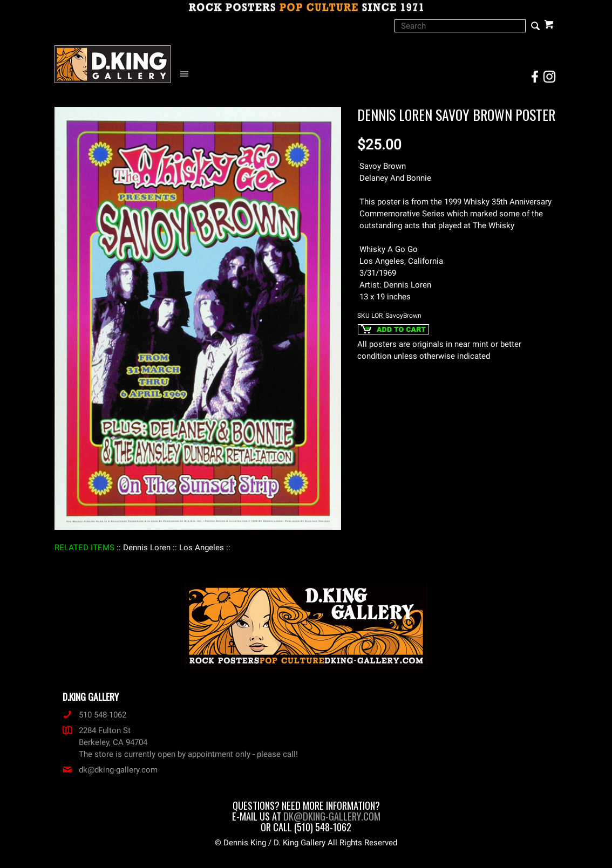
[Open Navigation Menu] (187, 74)
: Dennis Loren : (147, 548)
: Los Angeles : (202, 548)
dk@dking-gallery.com (110, 770)
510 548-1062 (94, 715)
